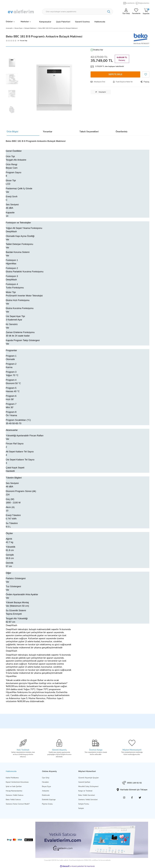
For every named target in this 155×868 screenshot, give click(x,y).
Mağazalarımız (144, 3)
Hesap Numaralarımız (14, 791)
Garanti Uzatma (82, 22)
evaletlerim (130, 3)
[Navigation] (10, 22)
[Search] (78, 12)
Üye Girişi (46, 778)
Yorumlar (48, 132)
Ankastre (46, 791)
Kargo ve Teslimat (85, 791)
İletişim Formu (84, 804)
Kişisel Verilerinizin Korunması (17, 782)
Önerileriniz (122, 132)
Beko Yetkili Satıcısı (13, 800)
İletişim (81, 808)
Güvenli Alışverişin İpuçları (89, 778)
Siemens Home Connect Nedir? (18, 804)
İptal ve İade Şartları (14, 786)
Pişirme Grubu (47, 804)
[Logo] (21, 12)
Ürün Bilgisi (12, 132)
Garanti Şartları (84, 782)
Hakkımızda (100, 22)
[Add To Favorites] (146, 74)
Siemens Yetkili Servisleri (88, 800)
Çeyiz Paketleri (63, 22)
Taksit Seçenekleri (89, 132)
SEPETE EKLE (115, 74)
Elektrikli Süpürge (49, 800)
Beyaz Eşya (46, 786)
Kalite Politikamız (12, 778)
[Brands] (26, 22)
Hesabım (45, 782)
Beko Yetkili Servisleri (87, 795)
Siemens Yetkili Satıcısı (15, 795)
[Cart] (146, 12)
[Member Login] (126, 12)
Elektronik (46, 795)
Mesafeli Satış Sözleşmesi (88, 786)
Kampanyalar (45, 22)
